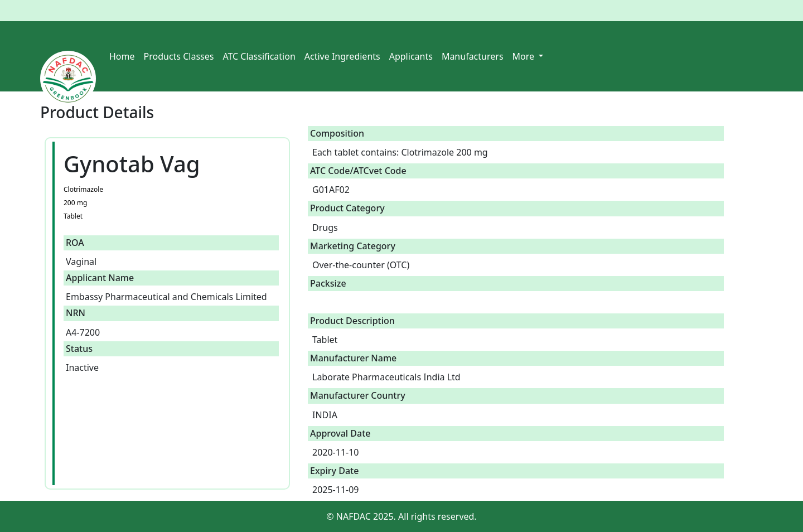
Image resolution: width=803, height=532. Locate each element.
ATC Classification (259, 56)
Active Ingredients (342, 56)
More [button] (525, 56)
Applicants (411, 56)
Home (122, 56)
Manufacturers (473, 56)
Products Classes (179, 56)
